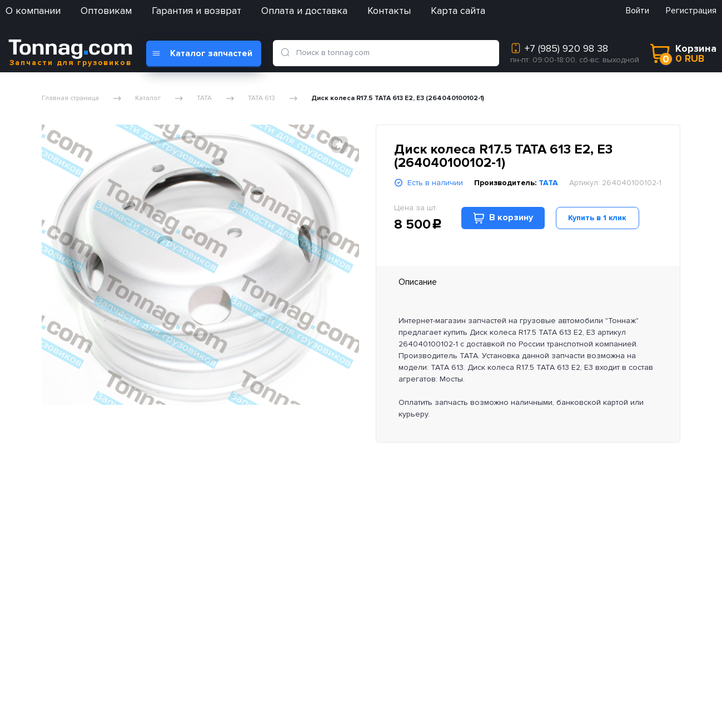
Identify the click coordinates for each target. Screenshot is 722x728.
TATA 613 (262, 98)
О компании (33, 11)
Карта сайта (458, 11)
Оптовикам (106, 11)
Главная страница (70, 98)
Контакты (389, 11)
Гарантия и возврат (196, 11)
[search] (287, 53)
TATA (204, 98)
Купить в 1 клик (597, 218)
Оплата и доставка (304, 11)
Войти (638, 11)
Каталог (148, 98)
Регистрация (691, 11)
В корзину (503, 218)
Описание (418, 282)
